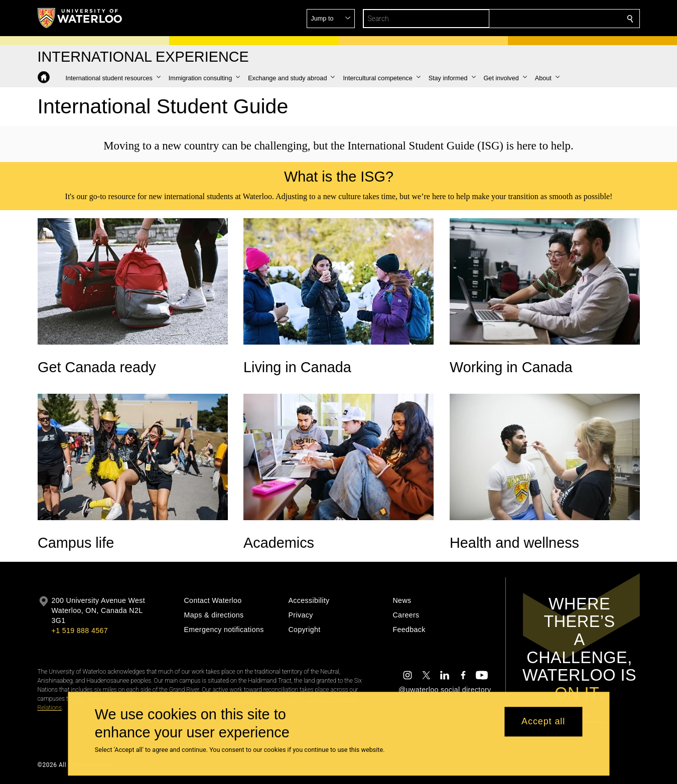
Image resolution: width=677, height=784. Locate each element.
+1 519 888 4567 (80, 631)
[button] (558, 19)
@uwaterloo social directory (445, 690)
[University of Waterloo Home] (80, 18)
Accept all (543, 722)
